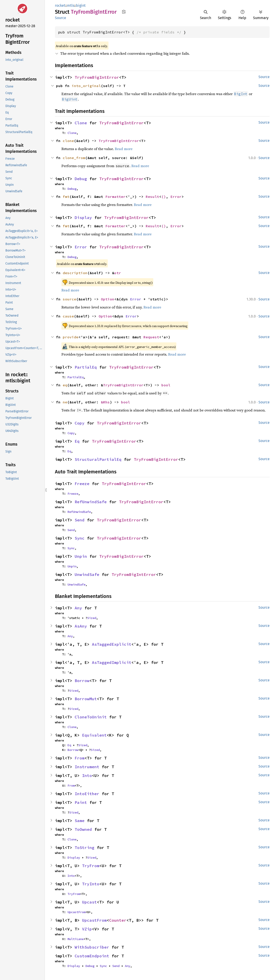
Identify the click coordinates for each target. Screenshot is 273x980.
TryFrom (91, 866)
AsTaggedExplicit (112, 644)
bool (166, 385)
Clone (81, 123)
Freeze (82, 484)
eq (65, 385)
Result (152, 197)
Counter (118, 920)
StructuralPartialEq (98, 459)
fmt (66, 197)
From (80, 758)
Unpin (81, 556)
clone (68, 141)
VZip (87, 929)
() (164, 197)
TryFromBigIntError (97, 77)
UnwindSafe (87, 574)
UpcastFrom (76, 912)
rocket (60, 5)
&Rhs (105, 402)
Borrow (82, 681)
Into (87, 775)
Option (108, 299)
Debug (81, 179)
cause (68, 316)
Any (78, 608)
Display (83, 218)
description (75, 273)
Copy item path (124, 12)
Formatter (115, 197)
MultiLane (76, 939)
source (69, 299)
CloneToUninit (91, 717)
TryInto (91, 884)
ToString (84, 848)
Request (151, 337)
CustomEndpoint (92, 956)
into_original (86, 86)
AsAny (81, 626)
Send (80, 520)
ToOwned (83, 829)
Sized (92, 618)
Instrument (87, 767)
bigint (81, 5)
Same (80, 821)
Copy (80, 423)
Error (176, 197)
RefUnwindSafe (91, 502)
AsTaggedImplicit (112, 662)
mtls (71, 5)
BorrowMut (86, 699)
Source (61, 18)
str (118, 273)
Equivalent (94, 735)
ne (65, 402)
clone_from (74, 158)
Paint (81, 802)
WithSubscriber (92, 947)
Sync (80, 538)
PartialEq (86, 367)
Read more (124, 149)
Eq (77, 441)
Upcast (89, 902)
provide (71, 337)
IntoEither (87, 794)
